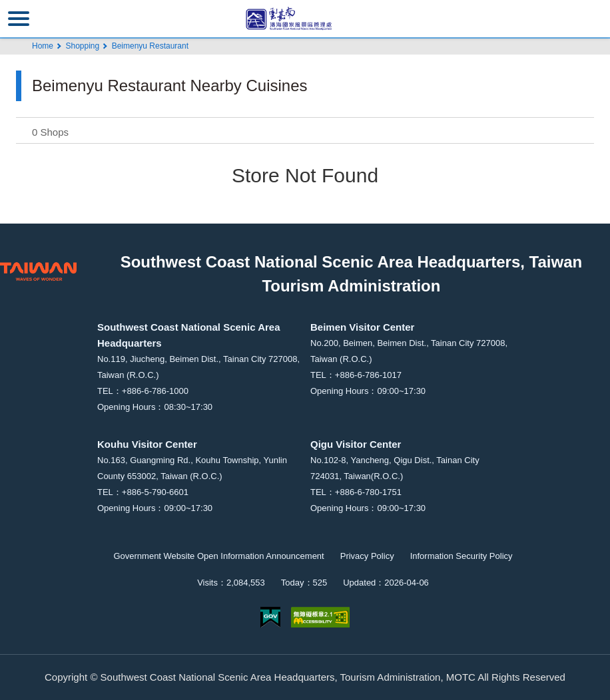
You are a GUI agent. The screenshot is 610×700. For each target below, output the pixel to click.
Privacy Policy (367, 556)
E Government (270, 617)
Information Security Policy (461, 556)
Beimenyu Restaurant (150, 46)
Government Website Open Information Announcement (218, 556)
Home (43, 46)
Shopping (82, 46)
